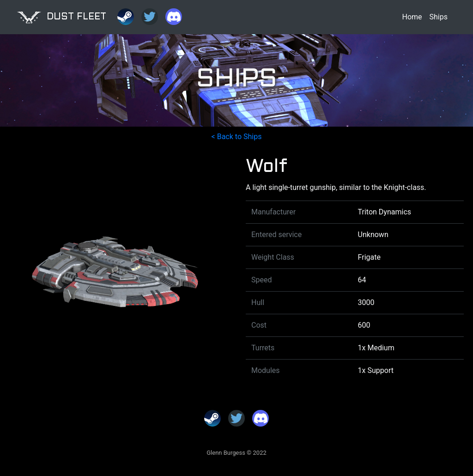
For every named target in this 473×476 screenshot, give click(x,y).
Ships (439, 17)
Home (412, 17)
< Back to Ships (237, 137)
